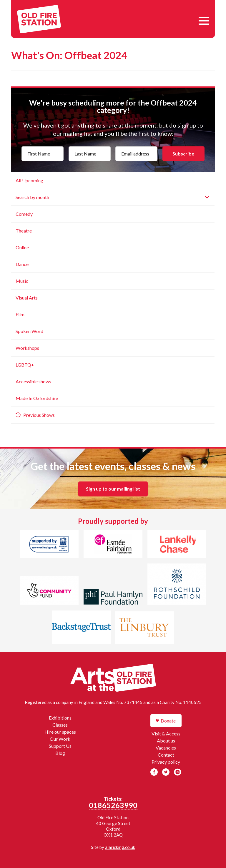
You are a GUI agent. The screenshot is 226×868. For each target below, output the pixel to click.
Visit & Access (166, 734)
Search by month (32, 197)
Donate (168, 721)
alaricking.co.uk (120, 847)
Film (20, 314)
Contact (166, 755)
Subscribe (183, 154)
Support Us (60, 746)
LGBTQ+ (25, 365)
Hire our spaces (60, 732)
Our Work (60, 739)
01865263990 (113, 805)
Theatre (24, 231)
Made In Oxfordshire (37, 398)
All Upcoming (29, 180)
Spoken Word (29, 331)
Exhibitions (60, 718)
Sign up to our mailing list (113, 489)
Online (22, 247)
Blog (60, 753)
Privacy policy (166, 762)
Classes (60, 725)
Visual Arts (27, 298)
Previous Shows (39, 415)
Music (22, 281)
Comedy (24, 214)
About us (166, 741)
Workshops (27, 348)
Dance (22, 264)
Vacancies (166, 748)
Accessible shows (33, 381)
